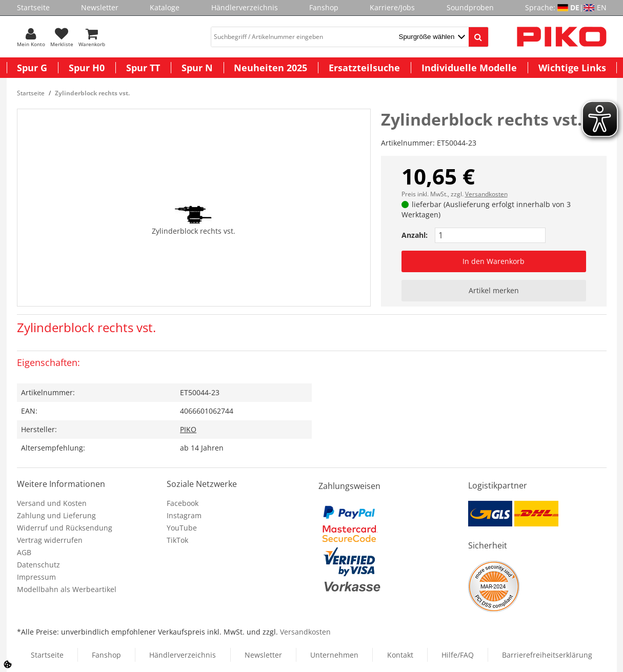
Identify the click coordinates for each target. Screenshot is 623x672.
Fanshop (324, 7)
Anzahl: (415, 235)
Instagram (184, 515)
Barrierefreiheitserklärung (547, 655)
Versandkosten (486, 194)
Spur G (32, 68)
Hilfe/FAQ (458, 655)
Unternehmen (334, 655)
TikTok (177, 540)
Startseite (33, 7)
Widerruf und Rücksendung (65, 528)
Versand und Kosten (52, 503)
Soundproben (470, 7)
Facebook (183, 503)
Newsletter (100, 7)
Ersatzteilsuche (364, 68)
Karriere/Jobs (392, 7)
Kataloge (165, 7)
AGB (24, 552)
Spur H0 (87, 68)
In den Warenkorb (494, 261)
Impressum (36, 577)
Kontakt (400, 655)
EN (602, 7)
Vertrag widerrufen (50, 540)
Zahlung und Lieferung (56, 515)
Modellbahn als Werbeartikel (67, 589)
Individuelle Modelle (469, 68)
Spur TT (143, 68)
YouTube (182, 528)
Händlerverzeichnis (245, 7)
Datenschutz (38, 565)
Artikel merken (494, 290)
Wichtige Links (572, 68)
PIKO (188, 429)
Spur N (197, 68)
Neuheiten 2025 (270, 68)
